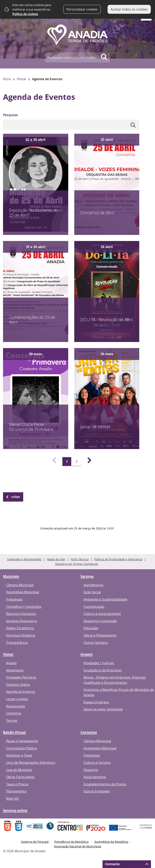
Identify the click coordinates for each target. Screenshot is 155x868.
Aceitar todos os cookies (129, 9)
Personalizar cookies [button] (82, 9)
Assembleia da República (111, 842)
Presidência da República (71, 842)
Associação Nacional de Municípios (78, 846)
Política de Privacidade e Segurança (118, 559)
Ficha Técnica (80, 559)
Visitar (22, 79)
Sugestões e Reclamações (24, 559)
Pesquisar (11, 115)
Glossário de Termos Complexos (77, 564)
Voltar (16, 497)
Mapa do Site (56, 559)
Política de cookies (25, 14)
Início (7, 79)
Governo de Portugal (35, 842)
